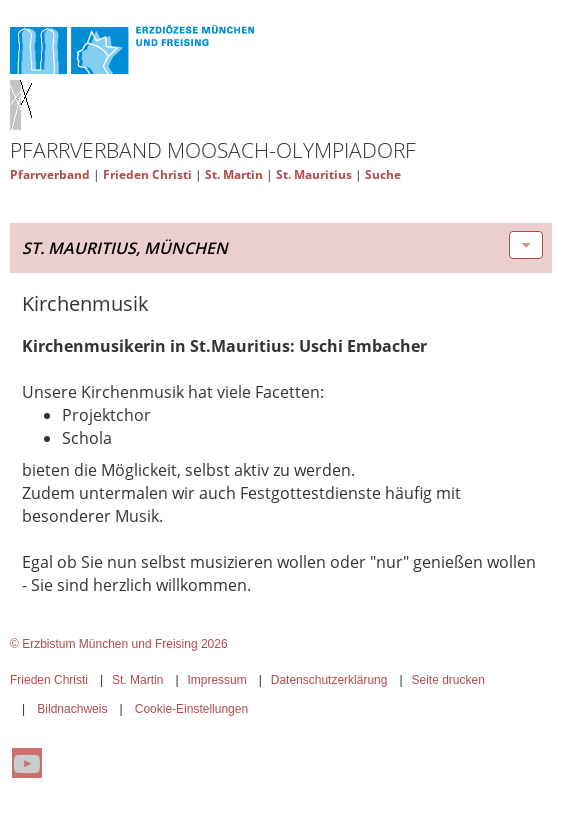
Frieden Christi (147, 174)
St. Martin (234, 174)
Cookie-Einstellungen (191, 709)
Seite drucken (447, 680)
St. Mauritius (314, 174)
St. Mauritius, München (125, 248)
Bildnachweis (72, 709)
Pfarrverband (50, 174)
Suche (383, 174)
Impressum (216, 680)
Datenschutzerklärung (329, 680)
